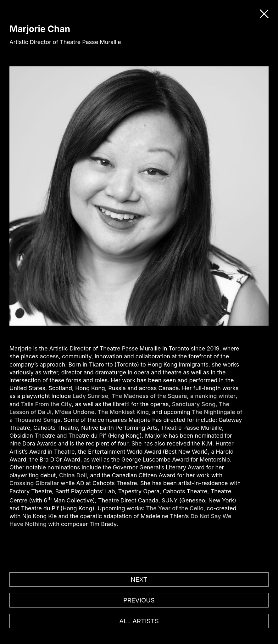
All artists (139, 621)
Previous (139, 600)
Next (139, 580)
